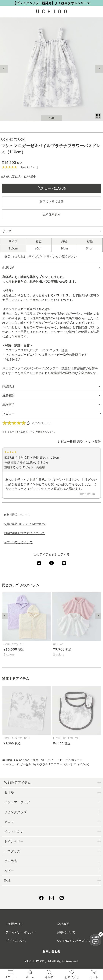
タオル (9, 792)
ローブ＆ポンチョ (71, 760)
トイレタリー (14, 841)
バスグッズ (12, 851)
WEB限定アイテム (17, 782)
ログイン (31, 432)
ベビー (52, 760)
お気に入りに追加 (51, 201)
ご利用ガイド (15, 924)
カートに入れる (52, 188)
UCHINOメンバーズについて (77, 940)
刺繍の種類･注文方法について (24, 533)
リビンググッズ (15, 812)
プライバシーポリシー (21, 932)
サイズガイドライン (42, 256)
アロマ (9, 822)
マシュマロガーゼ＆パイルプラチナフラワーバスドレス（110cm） (48, 764)
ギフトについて (16, 940)
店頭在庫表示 (51, 214)
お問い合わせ (51, 951)
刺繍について (66, 932)
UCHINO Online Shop (16, 760)
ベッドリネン (14, 832)
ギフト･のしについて (18, 542)
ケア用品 (11, 861)
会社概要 (63, 924)
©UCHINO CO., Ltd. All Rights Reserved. (51, 961)
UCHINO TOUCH (13, 139)
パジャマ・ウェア (17, 802)
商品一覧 (38, 760)
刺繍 (7, 880)
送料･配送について (17, 515)
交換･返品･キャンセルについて (25, 524)
